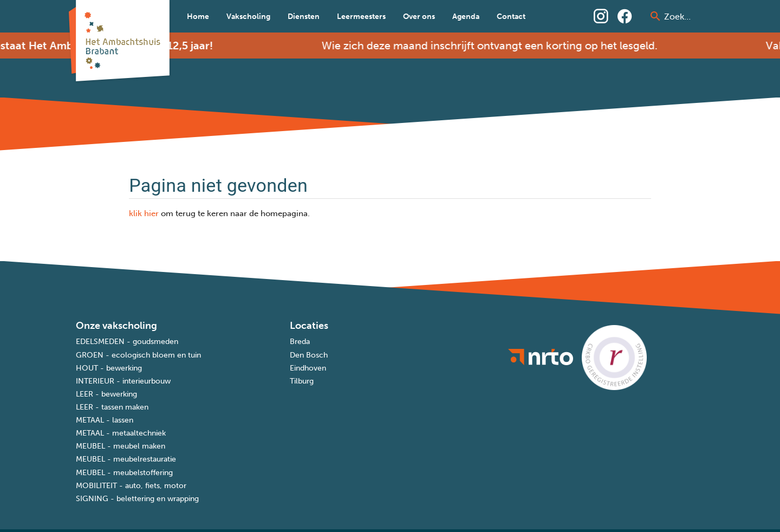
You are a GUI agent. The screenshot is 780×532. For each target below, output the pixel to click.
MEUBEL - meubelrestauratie (126, 459)
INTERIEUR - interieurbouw (123, 381)
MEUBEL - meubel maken (121, 446)
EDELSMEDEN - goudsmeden (127, 342)
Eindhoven (308, 368)
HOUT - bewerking (109, 368)
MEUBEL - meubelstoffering (124, 473)
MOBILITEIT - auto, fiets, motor (131, 486)
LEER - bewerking (106, 394)
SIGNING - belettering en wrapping (137, 499)
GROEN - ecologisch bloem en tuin (138, 355)
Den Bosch (309, 355)
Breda (300, 342)
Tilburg (302, 381)
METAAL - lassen (105, 420)
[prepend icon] (655, 16)
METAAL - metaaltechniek (121, 433)
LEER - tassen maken (112, 407)
